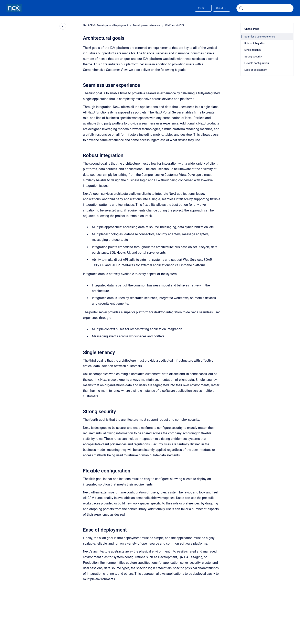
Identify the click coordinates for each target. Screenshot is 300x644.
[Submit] (241, 8)
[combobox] (265, 8)
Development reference (147, 25)
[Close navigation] (63, 26)
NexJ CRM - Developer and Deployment (105, 25)
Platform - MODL (175, 25)
